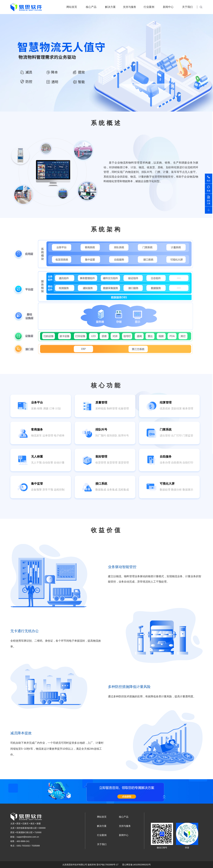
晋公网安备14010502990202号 (136, 865)
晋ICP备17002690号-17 (107, 865)
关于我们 (187, 7)
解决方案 (110, 7)
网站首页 (72, 7)
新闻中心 (168, 7)
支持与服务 (130, 7)
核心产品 (91, 7)
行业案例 (149, 7)
